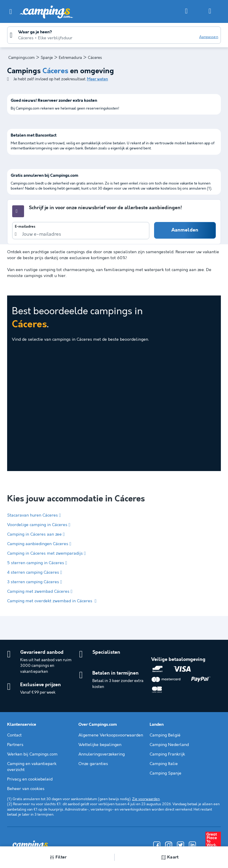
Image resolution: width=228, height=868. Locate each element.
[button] (11, 12)
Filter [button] (58, 857)
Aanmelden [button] (185, 230)
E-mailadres (25, 227)
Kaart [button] (170, 857)
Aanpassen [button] (209, 37)
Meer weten (98, 79)
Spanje (47, 58)
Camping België (165, 735)
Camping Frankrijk (167, 754)
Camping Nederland (169, 745)
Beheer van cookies (26, 789)
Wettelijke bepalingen (100, 745)
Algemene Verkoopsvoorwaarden (111, 735)
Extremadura (70, 58)
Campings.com (22, 58)
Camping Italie (164, 764)
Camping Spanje (166, 773)
